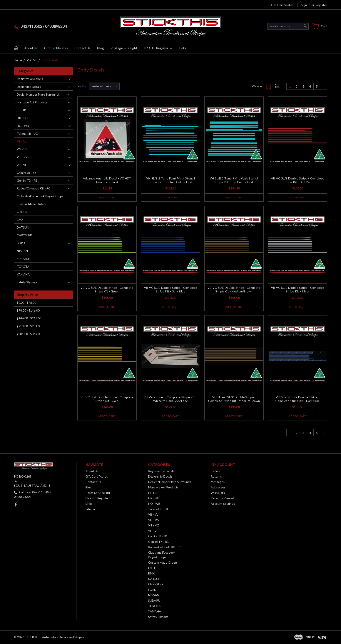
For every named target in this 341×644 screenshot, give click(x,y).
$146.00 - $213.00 (29, 318)
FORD (21, 243)
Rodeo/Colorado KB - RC (34, 188)
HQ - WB (23, 126)
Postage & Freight (124, 48)
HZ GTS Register (158, 48)
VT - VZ (22, 157)
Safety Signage (27, 282)
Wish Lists (218, 493)
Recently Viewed (222, 499)
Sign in (306, 5)
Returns (216, 477)
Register (321, 5)
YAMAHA (23, 274)
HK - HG (22, 118)
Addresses (218, 488)
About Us (31, 48)
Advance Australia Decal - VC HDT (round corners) (107, 180)
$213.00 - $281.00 (29, 326)
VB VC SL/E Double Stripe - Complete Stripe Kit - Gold (107, 399)
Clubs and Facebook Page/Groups (40, 196)
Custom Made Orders (32, 204)
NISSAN (22, 251)
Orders (216, 471)
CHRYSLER (24, 235)
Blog (100, 48)
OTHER (22, 212)
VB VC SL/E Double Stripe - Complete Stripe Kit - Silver (298, 290)
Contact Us (82, 48)
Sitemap (91, 509)
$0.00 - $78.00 (26, 303)
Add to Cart (107, 198)
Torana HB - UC (27, 134)
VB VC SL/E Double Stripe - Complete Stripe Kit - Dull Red (298, 180)
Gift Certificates (282, 5)
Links (182, 48)
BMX (20, 220)
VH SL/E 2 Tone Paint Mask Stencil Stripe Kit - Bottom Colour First (170, 180)
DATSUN (23, 227)
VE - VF (22, 165)
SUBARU (23, 259)
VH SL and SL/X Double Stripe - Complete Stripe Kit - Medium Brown (234, 399)
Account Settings (223, 504)
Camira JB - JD (26, 173)
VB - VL (22, 141)
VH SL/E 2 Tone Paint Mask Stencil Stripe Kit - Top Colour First (234, 180)
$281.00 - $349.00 (29, 334)
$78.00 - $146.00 (28, 310)
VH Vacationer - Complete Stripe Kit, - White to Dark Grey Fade (170, 399)
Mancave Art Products (32, 102)
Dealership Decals (29, 87)
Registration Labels (30, 79)
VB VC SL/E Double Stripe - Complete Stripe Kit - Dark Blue (170, 290)
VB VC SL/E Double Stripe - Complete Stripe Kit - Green (107, 290)
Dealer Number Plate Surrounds (38, 94)
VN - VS (22, 149)
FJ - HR (21, 110)
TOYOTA (23, 266)
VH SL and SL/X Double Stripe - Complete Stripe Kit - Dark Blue (298, 399)
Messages (218, 482)
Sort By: (82, 86)
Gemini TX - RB (27, 180)
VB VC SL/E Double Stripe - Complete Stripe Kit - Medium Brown (234, 290)
